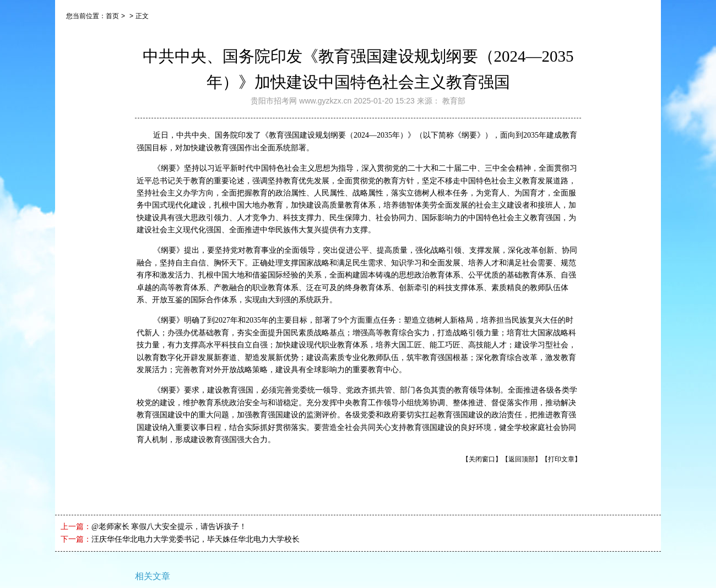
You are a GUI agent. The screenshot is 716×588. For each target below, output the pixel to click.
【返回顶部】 (522, 459)
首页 (112, 16)
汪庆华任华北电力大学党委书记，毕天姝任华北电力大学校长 (196, 539)
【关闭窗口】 (482, 459)
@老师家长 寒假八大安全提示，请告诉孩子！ (169, 527)
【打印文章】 (561, 459)
